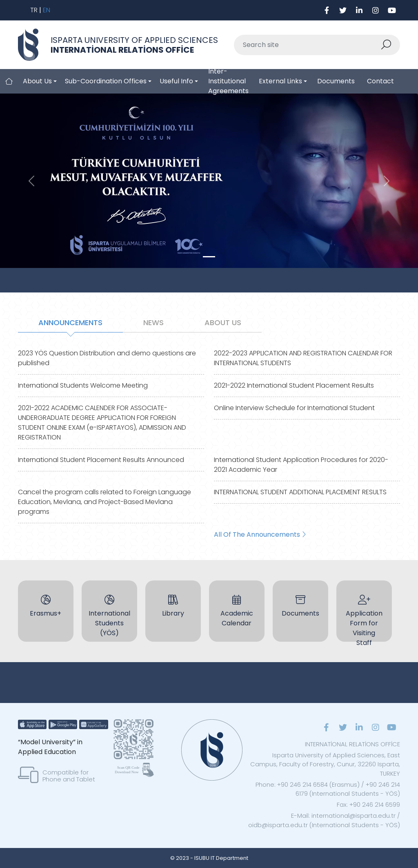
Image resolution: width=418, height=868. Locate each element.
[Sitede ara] (307, 45)
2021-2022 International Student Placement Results (294, 385)
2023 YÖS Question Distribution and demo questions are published (107, 358)
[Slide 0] (209, 257)
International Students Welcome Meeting (83, 385)
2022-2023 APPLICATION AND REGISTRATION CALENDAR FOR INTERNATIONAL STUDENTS (303, 358)
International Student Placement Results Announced (101, 460)
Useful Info (176, 81)
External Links (280, 81)
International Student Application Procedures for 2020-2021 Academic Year (301, 465)
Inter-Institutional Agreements (228, 81)
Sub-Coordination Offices (106, 81)
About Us (37, 81)
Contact (380, 81)
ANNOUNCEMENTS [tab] (70, 322)
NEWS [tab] (153, 322)
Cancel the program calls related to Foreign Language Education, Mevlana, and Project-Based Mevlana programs (104, 502)
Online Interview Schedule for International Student (294, 408)
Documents (336, 81)
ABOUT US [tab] (223, 322)
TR (34, 10)
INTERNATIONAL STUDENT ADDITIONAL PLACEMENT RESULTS (300, 492)
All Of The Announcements (260, 534)
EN (47, 10)
